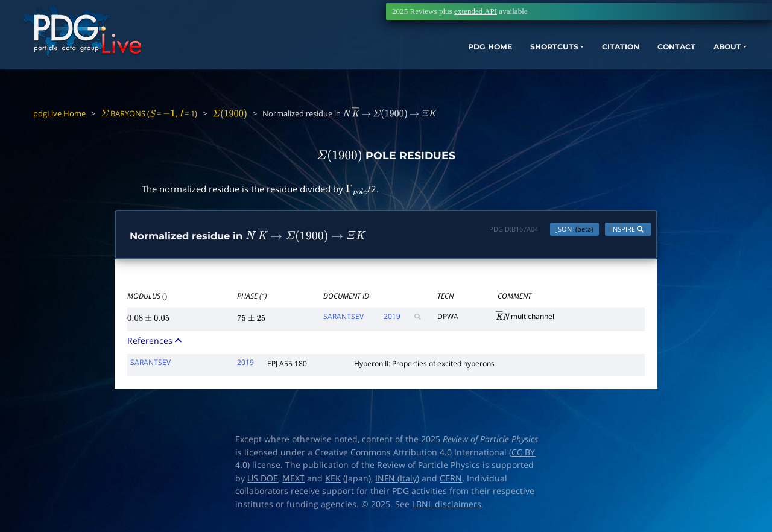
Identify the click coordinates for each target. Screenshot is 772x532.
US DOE (263, 481)
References (156, 344)
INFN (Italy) (397, 481)
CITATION (558, 65)
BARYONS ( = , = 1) (149, 113)
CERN (451, 481)
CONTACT (621, 65)
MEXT (293, 481)
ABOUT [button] (679, 65)
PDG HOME (408, 65)
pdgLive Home (59, 113)
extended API (476, 11)
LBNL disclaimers (447, 507)
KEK (333, 481)
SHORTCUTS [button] (482, 65)
